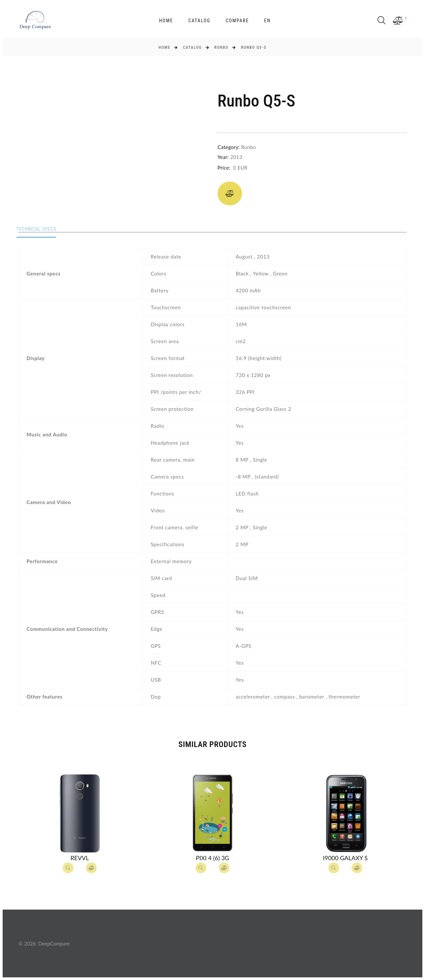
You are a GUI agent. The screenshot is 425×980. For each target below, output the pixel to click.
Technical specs (39, 229)
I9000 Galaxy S (345, 858)
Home (166, 21)
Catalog (199, 21)
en (267, 21)
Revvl (80, 858)
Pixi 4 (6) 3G (212, 858)
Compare (237, 21)
